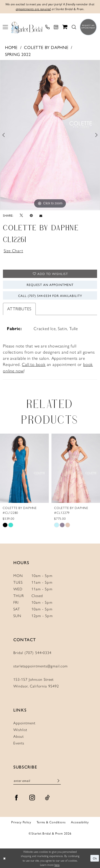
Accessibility (80, 822)
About (19, 737)
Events (19, 743)
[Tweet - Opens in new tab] (21, 215)
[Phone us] (47, 27)
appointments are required (33, 9)
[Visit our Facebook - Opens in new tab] (17, 798)
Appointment (24, 723)
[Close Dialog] (5, 858)
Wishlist (20, 730)
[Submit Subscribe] (58, 781)
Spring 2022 (18, 54)
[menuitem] (5, 27)
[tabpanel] (50, 135)
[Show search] (74, 27)
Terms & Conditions (51, 822)
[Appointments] (56, 27)
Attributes (19, 309)
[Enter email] (37, 781)
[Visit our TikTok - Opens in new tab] (47, 798)
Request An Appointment (50, 285)
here (57, 865)
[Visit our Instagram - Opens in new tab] (32, 798)
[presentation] (24, 468)
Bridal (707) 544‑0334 (33, 653)
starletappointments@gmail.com (41, 666)
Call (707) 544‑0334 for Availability (50, 296)
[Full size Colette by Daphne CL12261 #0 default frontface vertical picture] (50, 135)
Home (11, 47)
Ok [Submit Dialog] (95, 858)
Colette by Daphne (46, 47)
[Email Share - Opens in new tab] (41, 215)
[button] (5, 27)
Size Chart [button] (13, 251)
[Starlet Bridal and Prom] (27, 27)
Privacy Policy (21, 822)
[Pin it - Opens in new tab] (31, 215)
